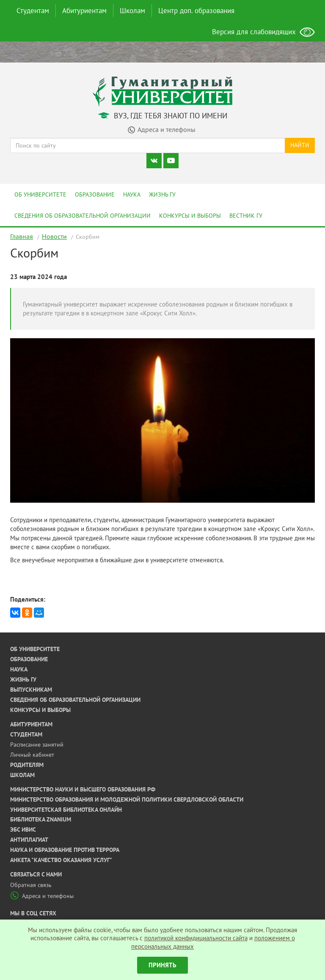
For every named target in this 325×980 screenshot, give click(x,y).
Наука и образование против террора (65, 850)
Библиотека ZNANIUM (41, 819)
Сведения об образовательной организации (83, 216)
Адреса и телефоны (42, 896)
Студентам (33, 11)
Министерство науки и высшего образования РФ (83, 789)
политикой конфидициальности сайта (196, 938)
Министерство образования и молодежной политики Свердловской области (127, 799)
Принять (162, 965)
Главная (22, 236)
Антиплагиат (29, 840)
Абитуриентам (84, 11)
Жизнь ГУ (162, 194)
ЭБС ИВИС (23, 829)
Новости (54, 236)
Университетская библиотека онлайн (66, 810)
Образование (95, 194)
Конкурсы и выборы (190, 216)
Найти (300, 145)
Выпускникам (31, 690)
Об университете (40, 194)
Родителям (27, 765)
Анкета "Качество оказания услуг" (61, 860)
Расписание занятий (37, 745)
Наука (132, 194)
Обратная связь (31, 885)
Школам (132, 11)
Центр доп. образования (196, 11)
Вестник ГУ (246, 216)
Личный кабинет (32, 755)
